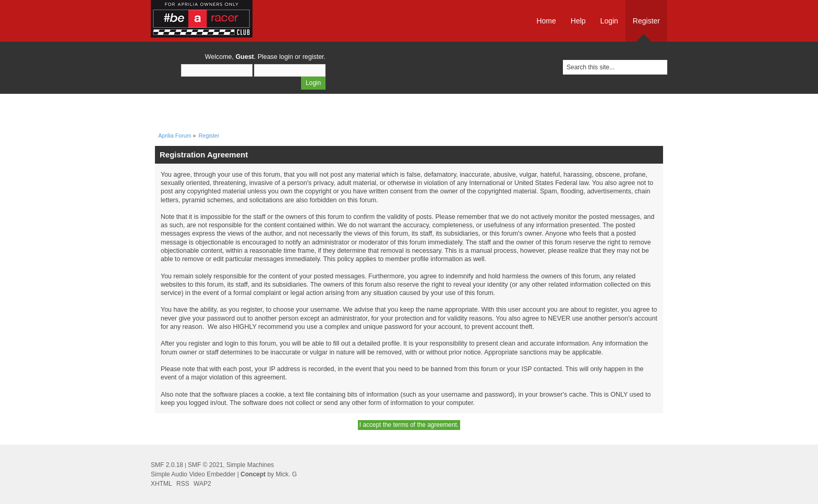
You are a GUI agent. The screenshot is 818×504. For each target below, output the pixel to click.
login (286, 57)
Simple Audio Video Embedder (193, 474)
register (313, 57)
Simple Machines (250, 465)
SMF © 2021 (206, 465)
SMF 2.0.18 (167, 465)
